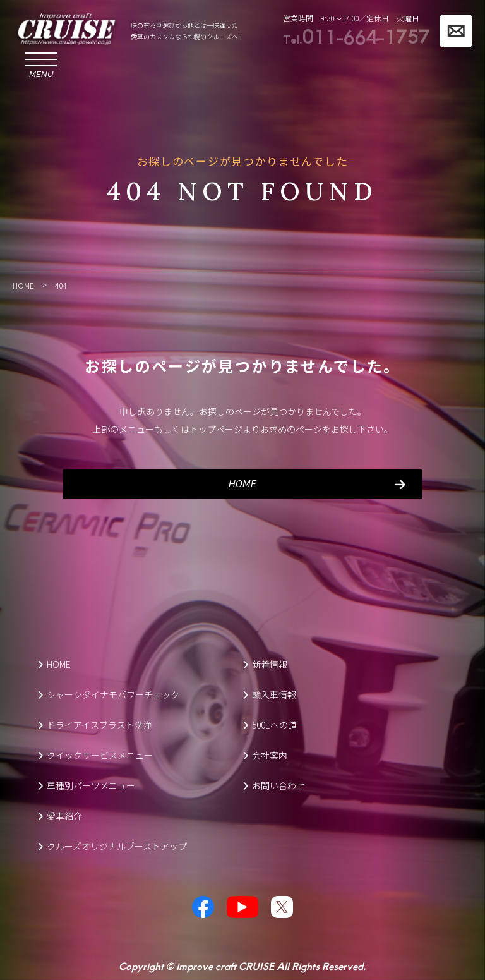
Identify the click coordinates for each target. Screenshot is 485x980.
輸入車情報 (269, 694)
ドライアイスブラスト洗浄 (95, 725)
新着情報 (265, 664)
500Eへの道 (270, 725)
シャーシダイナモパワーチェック (108, 694)
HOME (242, 484)
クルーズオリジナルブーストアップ (112, 846)
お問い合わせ (274, 785)
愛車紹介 (60, 816)
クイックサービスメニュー (95, 755)
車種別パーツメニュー (86, 785)
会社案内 (265, 755)
